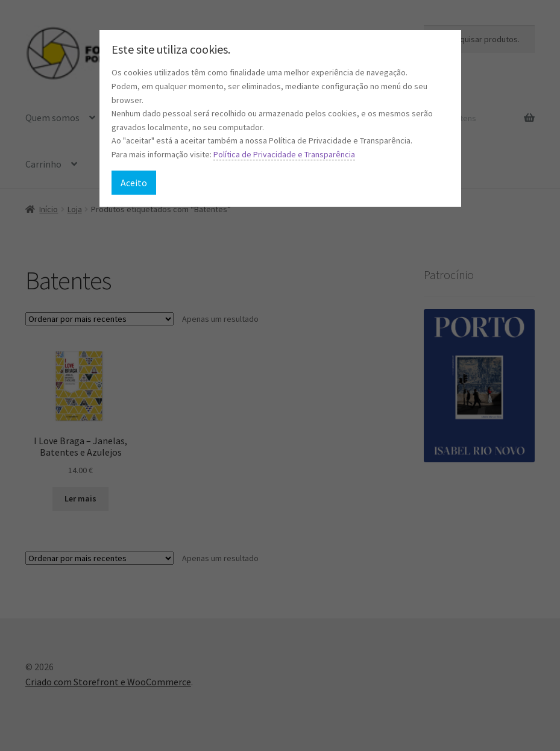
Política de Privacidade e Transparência (284, 154)
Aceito (134, 183)
